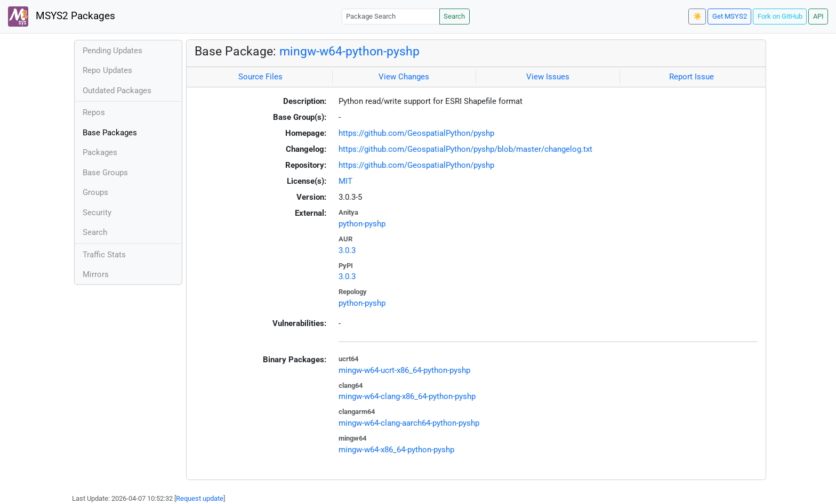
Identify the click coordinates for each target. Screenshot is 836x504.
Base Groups (105, 173)
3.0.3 (347, 250)
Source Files (260, 77)
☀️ (697, 16)
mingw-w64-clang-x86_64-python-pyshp (407, 396)
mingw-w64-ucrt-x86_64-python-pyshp (404, 370)
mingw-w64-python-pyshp (349, 51)
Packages (100, 152)
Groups (95, 192)
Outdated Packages (117, 91)
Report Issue (692, 77)
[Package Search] (391, 16)
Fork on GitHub (780, 16)
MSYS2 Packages (62, 17)
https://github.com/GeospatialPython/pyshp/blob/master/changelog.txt (465, 149)
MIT (345, 181)
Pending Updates (112, 51)
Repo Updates (107, 70)
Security (97, 213)
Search (454, 16)
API (818, 16)
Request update (200, 498)
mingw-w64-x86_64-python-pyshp (396, 450)
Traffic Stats (104, 255)
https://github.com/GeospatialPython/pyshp (416, 133)
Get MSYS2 (730, 16)
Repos (94, 112)
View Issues (548, 77)
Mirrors (96, 274)
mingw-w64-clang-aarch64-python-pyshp (409, 423)
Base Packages (110, 133)
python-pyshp (362, 224)
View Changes (404, 77)
